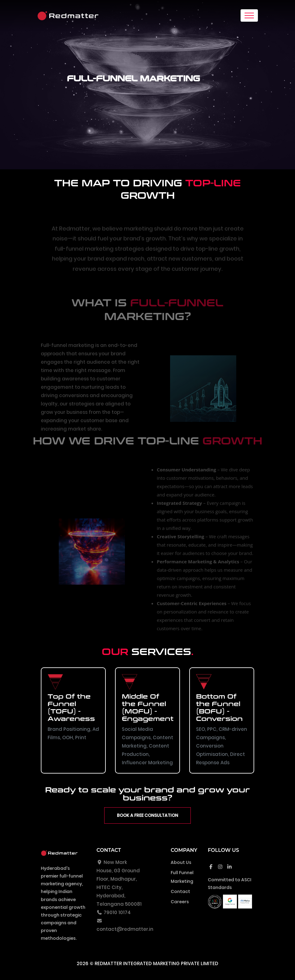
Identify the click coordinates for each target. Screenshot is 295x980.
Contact (180, 891)
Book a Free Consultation (147, 815)
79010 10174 (114, 912)
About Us (181, 862)
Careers (180, 902)
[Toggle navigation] (249, 15)
